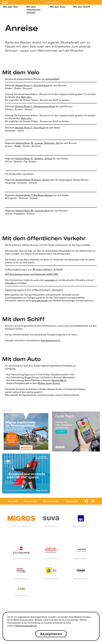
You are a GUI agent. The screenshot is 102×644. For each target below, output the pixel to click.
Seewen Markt (59, 380)
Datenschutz (51, 501)
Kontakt (13, 501)
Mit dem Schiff (82, 7)
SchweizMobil (52, 79)
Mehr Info (26, 97)
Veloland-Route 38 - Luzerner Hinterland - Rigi (37, 143)
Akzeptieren (51, 634)
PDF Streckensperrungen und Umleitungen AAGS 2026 (31, 274)
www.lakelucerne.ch (51, 340)
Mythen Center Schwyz (49, 383)
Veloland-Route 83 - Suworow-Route (33, 211)
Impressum (72, 501)
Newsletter (30, 501)
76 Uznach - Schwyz (40, 180)
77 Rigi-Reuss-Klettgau (42, 195)
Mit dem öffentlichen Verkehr (34, 10)
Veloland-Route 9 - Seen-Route (30, 128)
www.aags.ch (51, 280)
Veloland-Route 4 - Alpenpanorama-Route (35, 106)
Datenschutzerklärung (26, 626)
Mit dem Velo (11, 7)
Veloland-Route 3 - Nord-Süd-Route (32, 85)
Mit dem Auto (58, 7)
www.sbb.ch (11, 283)
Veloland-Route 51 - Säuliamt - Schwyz (34, 159)
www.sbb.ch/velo (40, 301)
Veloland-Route (23, 180)
